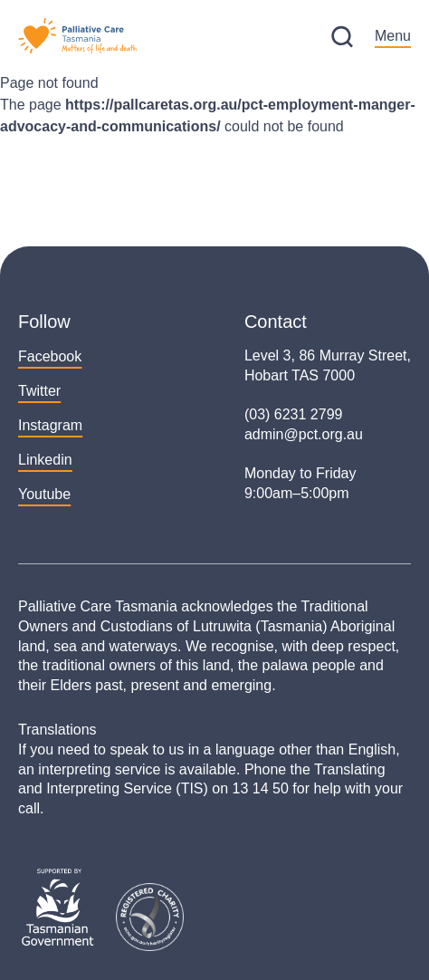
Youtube (44, 494)
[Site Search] (342, 37)
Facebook (50, 356)
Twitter (39, 391)
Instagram (50, 425)
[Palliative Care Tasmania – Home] (77, 36)
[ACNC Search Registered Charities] (150, 917)
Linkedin (45, 460)
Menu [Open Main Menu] (393, 36)
